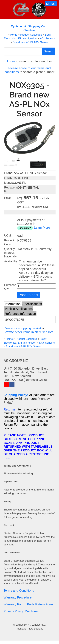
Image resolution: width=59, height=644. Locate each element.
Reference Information (20, 314)
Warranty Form (14, 604)
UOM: (8, 236)
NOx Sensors (47, 38)
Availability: (11, 261)
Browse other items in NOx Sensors (29, 332)
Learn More (42, 228)
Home (14, 35)
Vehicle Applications (19, 309)
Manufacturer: (13, 183)
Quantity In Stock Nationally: (11, 253)
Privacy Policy (13, 611)
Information (13, 304)
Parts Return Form (40, 604)
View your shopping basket (22, 328)
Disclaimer (32, 611)
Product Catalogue (31, 35)
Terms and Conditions (19, 590)
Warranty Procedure (18, 597)
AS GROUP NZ (37, 625)
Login (11, 61)
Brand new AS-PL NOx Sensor (31, 42)
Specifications (32, 304)
